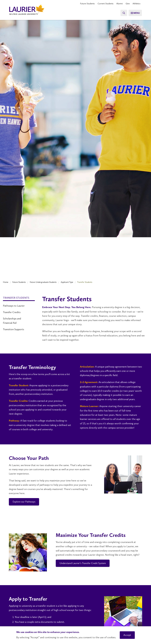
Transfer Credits (12, 312)
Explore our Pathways (25, 502)
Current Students (103, 4)
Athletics (136, 4)
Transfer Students (16, 298)
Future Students (84, 4)
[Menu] (134, 13)
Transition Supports (13, 329)
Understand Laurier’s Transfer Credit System (84, 564)
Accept (127, 635)
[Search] (122, 13)
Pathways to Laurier (14, 306)
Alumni (118, 4)
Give (127, 4)
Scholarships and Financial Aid (12, 321)
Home (6, 282)
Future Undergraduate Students (43, 282)
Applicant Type (67, 282)
